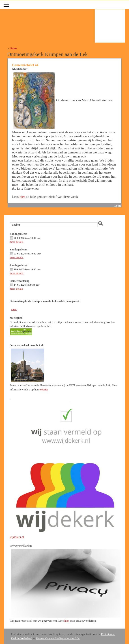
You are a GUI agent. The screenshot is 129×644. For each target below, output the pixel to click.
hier (22, 197)
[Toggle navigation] (6, 5)
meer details (17, 242)
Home (13, 48)
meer (14, 309)
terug (117, 205)
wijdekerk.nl (17, 537)
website (44, 390)
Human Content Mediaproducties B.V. (58, 638)
